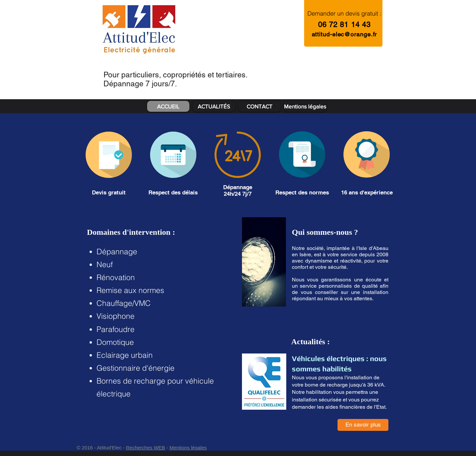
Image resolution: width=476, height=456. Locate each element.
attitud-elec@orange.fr (344, 34)
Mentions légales (188, 448)
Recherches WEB (145, 448)
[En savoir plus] (363, 425)
